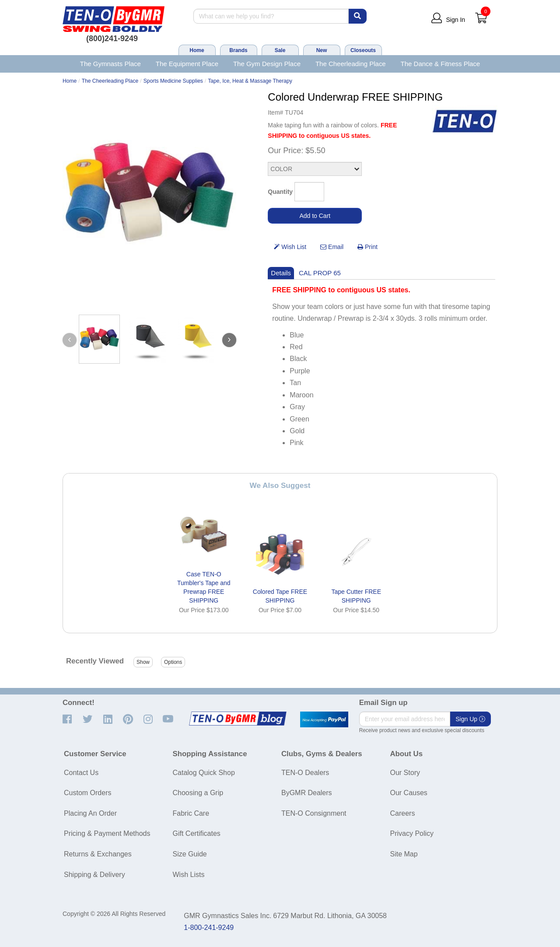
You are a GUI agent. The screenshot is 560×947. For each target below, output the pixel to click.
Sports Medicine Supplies (173, 81)
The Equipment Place (187, 64)
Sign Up (470, 719)
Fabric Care (191, 813)
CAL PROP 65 (320, 273)
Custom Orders (87, 793)
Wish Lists (189, 875)
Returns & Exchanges (98, 854)
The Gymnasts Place (110, 64)
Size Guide (190, 854)
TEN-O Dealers (305, 773)
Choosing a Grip (198, 793)
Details (281, 273)
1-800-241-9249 (209, 928)
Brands (238, 50)
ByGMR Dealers (307, 793)
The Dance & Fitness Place (441, 64)
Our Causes (409, 793)
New (322, 50)
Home (197, 50)
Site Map (404, 854)
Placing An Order (90, 813)
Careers (403, 813)
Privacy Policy (412, 833)
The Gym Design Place (267, 64)
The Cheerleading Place (351, 64)
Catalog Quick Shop (204, 773)
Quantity (280, 192)
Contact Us (81, 773)
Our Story (405, 773)
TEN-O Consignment (314, 813)
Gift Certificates (197, 833)
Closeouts (363, 50)
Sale (280, 50)
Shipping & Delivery (94, 875)
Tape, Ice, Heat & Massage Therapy (250, 81)
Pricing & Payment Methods (107, 833)
